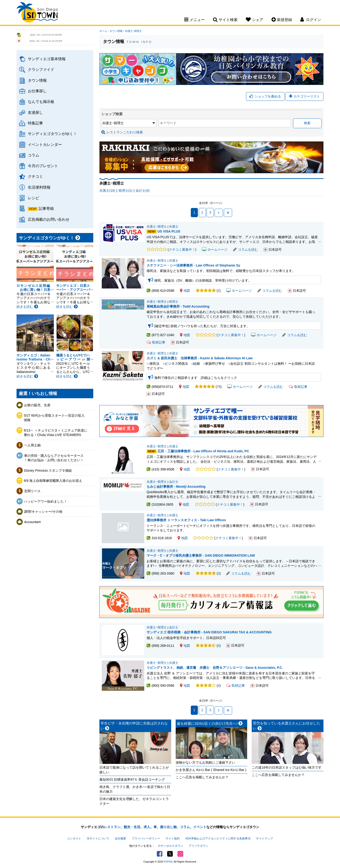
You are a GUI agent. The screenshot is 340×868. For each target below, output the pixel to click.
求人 (147, 827)
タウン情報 (37, 80)
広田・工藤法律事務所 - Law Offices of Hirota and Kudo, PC (203, 451)
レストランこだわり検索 (122, 132)
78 (219, 387)
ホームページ (215, 250)
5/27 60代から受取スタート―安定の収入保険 (54, 418)
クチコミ (35, 176)
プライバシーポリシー (146, 838)
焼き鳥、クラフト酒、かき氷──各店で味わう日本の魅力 (135, 789)
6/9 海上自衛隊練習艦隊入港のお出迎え (53, 481)
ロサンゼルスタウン (170, 846)
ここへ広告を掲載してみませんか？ (202, 777)
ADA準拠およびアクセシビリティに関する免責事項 (218, 838)
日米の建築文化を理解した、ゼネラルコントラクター (134, 801)
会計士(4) (142, 191)
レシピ (34, 198)
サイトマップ (264, 838)
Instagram (180, 854)
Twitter (170, 854)
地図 (185, 291)
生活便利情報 (39, 187)
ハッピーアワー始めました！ (46, 501)
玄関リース (32, 491)
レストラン (112, 827)
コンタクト (74, 838)
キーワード (168, 123)
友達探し (35, 112)
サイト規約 (173, 838)
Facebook (160, 854)
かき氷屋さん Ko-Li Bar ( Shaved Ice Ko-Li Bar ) (211, 770)
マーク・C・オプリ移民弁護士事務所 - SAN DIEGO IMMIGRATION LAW (201, 555)
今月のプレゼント (43, 166)
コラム (34, 155)
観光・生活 (132, 827)
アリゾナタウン (199, 846)
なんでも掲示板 (41, 102)
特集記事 (35, 123)
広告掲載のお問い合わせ (49, 219)
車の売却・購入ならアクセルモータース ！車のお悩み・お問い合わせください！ (54, 458)
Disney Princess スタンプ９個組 (48, 470)
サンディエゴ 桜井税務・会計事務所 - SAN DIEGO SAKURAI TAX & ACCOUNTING (209, 632)
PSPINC (169, 862)
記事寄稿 (46, 208)
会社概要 (120, 838)
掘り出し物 (168, 827)
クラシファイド (41, 69)
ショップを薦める (265, 96)
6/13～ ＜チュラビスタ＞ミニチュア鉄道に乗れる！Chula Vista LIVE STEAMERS (56, 433)
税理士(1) (125, 191)
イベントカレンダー (45, 144)
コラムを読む (245, 250)
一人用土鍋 (32, 445)
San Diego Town (37, 13)
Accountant (32, 522)
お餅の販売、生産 (37, 405)
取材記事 (156, 342)
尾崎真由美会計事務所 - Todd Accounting (178, 306)
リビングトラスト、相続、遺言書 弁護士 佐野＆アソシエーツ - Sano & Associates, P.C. (215, 668)
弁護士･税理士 (133, 31)
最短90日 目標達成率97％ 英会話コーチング (132, 779)
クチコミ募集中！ (182, 250)
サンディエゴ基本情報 (47, 59)
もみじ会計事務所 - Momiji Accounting (176, 487)
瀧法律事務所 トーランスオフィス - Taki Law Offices (123, 528)
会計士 (174, 482)
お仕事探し (37, 91)
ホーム (103, 31)
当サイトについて (98, 838)
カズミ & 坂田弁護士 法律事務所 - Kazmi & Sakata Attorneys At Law (200, 358)
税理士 (174, 302)
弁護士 (174, 227)
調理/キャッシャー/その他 (43, 512)
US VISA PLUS (169, 231)
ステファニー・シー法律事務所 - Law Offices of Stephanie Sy (193, 265)
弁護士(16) (107, 191)
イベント (200, 827)
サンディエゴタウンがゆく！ (52, 134)
